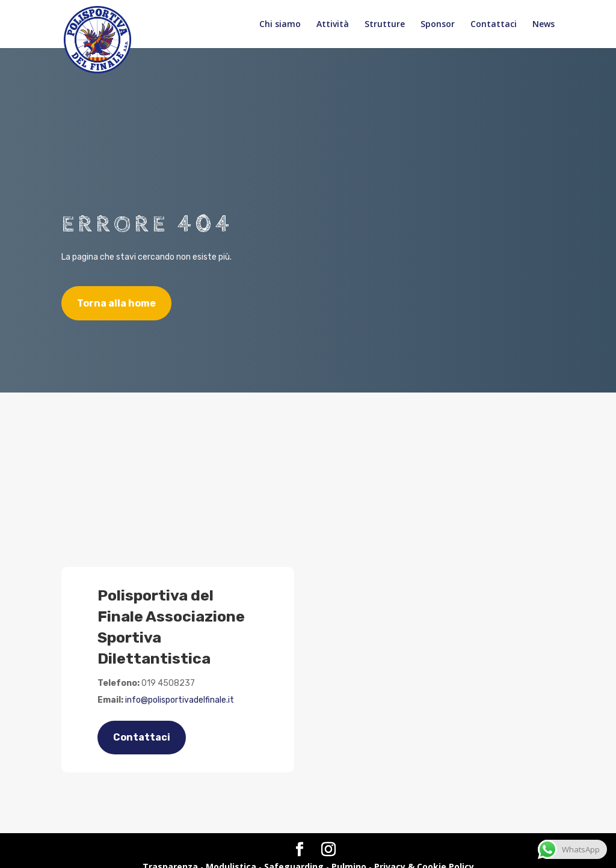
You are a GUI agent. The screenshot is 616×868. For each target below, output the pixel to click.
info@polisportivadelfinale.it (180, 700)
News (544, 25)
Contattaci (494, 25)
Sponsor (438, 25)
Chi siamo (280, 25)
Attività (333, 25)
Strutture (385, 25)
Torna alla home (116, 303)
